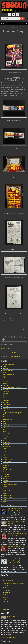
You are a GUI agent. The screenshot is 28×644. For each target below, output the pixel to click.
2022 (5, 595)
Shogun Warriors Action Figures (12, 413)
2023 (5, 578)
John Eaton (12, 617)
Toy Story (5, 493)
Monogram (6, 476)
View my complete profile (9, 637)
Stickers (5, 487)
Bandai (5, 379)
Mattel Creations (8, 461)
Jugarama (6, 444)
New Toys (6, 402)
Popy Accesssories (8, 375)
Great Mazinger (7, 442)
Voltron (5, 499)
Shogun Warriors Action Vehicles (12, 387)
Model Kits (6, 474)
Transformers (7, 495)
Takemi (5, 489)
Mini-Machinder (7, 470)
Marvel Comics (7, 459)
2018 (5, 604)
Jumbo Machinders (8, 364)
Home (4, 27)
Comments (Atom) (15, 357)
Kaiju (4, 449)
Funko (5, 438)
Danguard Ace (7, 434)
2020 (5, 600)
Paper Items (6, 385)
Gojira (4, 440)
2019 (5, 602)
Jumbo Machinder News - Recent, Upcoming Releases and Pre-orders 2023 (16, 561)
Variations (6, 417)
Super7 (5, 377)
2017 (5, 607)
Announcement (7, 419)
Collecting (6, 392)
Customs (5, 381)
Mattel (5, 373)
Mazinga (5, 464)
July (6, 588)
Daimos (5, 432)
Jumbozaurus (7, 447)
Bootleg (5, 421)
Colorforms (6, 425)
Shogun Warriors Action (10, 485)
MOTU (5, 455)
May (6, 590)
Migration (5, 468)
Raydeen (5, 406)
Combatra (6, 394)
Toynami (5, 390)
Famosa (5, 436)
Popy (4, 366)
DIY (4, 430)
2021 (5, 597)
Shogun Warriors (8, 370)
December (8, 581)
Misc (4, 472)
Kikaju (5, 451)
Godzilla (5, 398)
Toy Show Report (8, 491)
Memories (6, 466)
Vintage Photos (7, 497)
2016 (5, 609)
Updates (5, 368)
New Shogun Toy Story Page (16, 546)
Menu (14, 23)
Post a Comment (6, 348)
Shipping (5, 483)
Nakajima (5, 383)
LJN (4, 453)
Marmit (5, 457)
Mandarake (6, 400)
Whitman (5, 502)
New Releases (7, 478)
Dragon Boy (6, 396)
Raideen (5, 480)
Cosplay (5, 428)
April (6, 592)
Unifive (5, 415)
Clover (5, 423)
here (6, 333)
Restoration (6, 409)
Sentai (5, 411)
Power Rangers (7, 404)
